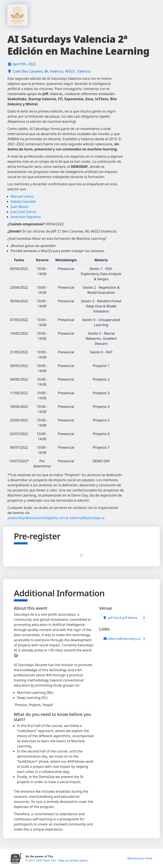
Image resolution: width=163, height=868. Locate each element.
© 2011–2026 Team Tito (41, 860)
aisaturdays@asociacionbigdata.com (36, 518)
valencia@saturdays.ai (87, 518)
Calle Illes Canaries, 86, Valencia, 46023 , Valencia (52, 71)
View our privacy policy (73, 860)
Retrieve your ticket (140, 858)
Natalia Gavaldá (23, 201)
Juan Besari (20, 207)
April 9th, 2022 (24, 64)
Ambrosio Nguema (26, 217)
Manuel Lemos (22, 196)
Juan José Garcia (23, 212)
